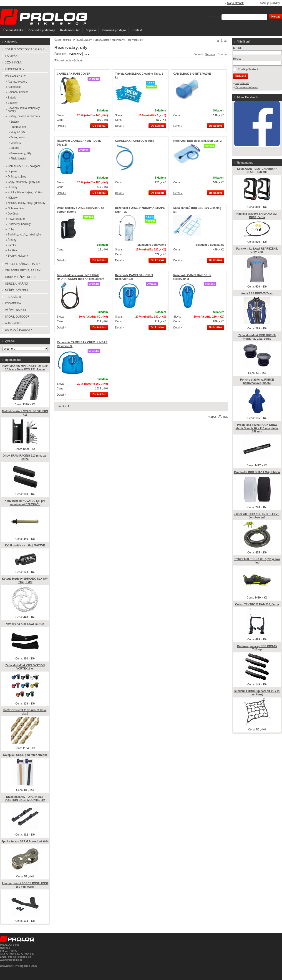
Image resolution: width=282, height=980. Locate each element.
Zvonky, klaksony (18, 256)
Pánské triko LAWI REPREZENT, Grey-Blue (257, 250)
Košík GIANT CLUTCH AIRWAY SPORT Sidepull (257, 170)
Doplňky (13, 171)
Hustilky (13, 187)
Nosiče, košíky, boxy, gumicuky (26, 203)
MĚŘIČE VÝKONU (16, 290)
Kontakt (137, 30)
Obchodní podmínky (42, 30)
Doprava (91, 30)
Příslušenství (18, 159)
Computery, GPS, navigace (24, 166)
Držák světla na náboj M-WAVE (25, 546)
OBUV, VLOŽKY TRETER (21, 277)
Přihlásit (241, 76)
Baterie (12, 98)
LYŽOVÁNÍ (12, 56)
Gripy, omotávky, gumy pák (24, 182)
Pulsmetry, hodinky (19, 224)
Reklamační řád (70, 30)
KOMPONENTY (15, 69)
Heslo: (237, 59)
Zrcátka (12, 250)
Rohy (11, 229)
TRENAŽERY (13, 297)
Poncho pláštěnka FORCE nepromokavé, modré (257, 381)
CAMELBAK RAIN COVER (74, 74)
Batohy (15, 148)
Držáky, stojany (17, 177)
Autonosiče (14, 87)
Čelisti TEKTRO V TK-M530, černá (257, 604)
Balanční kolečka (18, 92)
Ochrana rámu (16, 208)
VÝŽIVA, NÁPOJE (16, 310)
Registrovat (242, 83)
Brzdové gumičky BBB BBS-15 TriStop (257, 648)
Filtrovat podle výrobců (68, 61)
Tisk (225, 417)
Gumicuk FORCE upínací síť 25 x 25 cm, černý (257, 693)
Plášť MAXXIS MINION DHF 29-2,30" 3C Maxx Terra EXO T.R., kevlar (25, 368)
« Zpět (212, 417)
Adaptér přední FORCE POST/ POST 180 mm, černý (25, 885)
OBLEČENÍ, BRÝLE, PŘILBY (23, 270)
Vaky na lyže (18, 132)
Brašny (15, 122)
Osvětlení (14, 214)
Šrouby (12, 240)
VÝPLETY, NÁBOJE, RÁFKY (23, 264)
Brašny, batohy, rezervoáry (109, 40)
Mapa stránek (235, 3)
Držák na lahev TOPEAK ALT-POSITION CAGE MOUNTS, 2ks (25, 799)
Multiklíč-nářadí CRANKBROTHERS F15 (25, 413)
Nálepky (13, 198)
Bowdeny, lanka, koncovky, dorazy (24, 110)
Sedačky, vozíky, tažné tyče (24, 235)
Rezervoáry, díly (21, 153)
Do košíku (99, 126)
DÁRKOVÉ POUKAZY (19, 330)
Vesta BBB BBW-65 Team (257, 293)
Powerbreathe (16, 219)
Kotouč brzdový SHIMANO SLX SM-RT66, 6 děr (25, 580)
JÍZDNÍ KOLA (13, 63)
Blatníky (13, 103)
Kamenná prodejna (114, 30)
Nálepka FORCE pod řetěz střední (25, 755)
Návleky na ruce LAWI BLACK (25, 624)
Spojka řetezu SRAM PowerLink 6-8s (25, 841)
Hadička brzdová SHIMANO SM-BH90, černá (257, 216)
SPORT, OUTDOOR (17, 317)
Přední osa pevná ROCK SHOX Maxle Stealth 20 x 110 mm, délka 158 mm (257, 428)
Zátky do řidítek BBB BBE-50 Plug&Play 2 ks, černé (257, 337)
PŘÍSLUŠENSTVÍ (83, 40)
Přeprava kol (18, 127)
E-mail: (237, 48)
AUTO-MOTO (13, 323)
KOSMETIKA (13, 303)
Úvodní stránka (13, 30)
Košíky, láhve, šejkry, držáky (25, 192)
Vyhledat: (214, 17)
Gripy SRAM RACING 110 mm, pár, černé (25, 457)
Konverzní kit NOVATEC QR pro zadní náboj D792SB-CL (25, 503)
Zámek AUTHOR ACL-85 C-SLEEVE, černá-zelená (257, 516)
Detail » (62, 126)
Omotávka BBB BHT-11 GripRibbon (257, 472)
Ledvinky (16, 143)
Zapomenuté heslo (247, 87)
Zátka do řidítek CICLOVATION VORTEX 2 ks (25, 667)
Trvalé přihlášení (248, 69)
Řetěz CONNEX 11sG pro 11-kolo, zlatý (25, 712)
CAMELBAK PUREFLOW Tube (135, 141)
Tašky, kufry (18, 137)
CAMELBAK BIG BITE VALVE (192, 74)
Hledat (276, 17)
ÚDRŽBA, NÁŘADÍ (16, 284)
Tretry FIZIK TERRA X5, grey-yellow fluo (257, 561)
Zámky (12, 245)
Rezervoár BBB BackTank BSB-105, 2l (198, 141)
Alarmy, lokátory (17, 82)
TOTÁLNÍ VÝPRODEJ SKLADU (24, 49)
